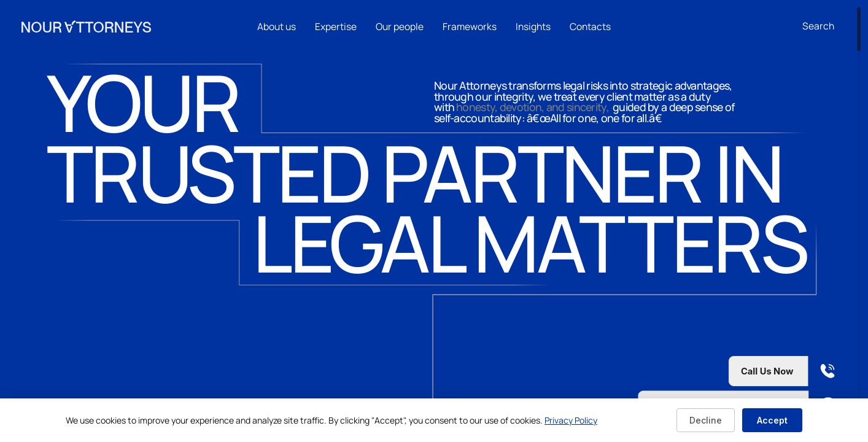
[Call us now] (743, 371)
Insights (533, 26)
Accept (772, 420)
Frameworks (470, 26)
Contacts (590, 26)
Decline (706, 420)
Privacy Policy (571, 420)
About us (277, 26)
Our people (400, 26)
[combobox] (824, 26)
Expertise (336, 26)
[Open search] (818, 26)
